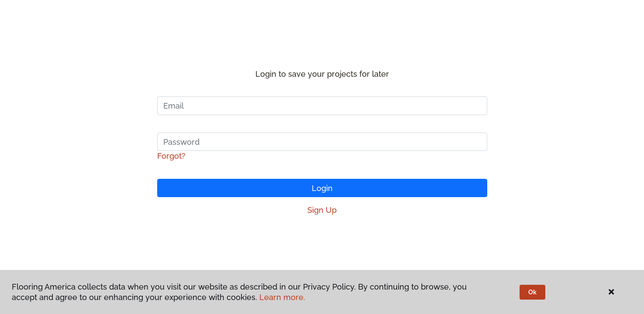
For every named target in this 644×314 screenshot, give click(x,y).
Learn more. (282, 297)
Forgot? (171, 156)
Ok (532, 292)
